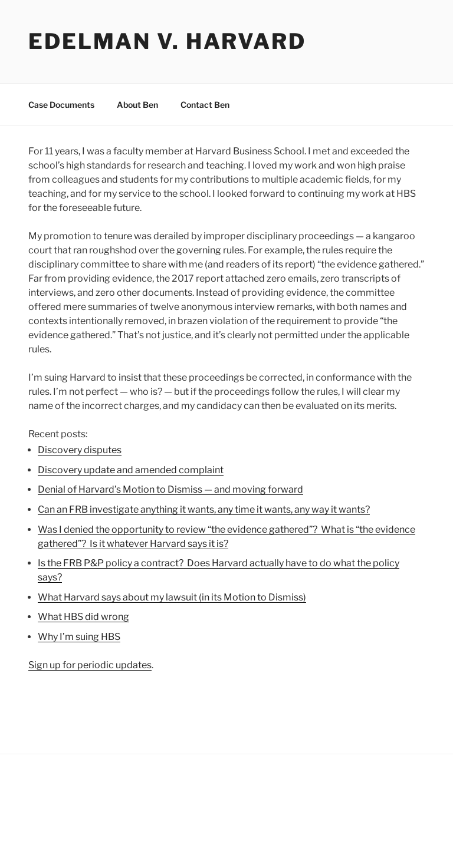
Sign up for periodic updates (90, 665)
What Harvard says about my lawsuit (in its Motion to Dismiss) (172, 597)
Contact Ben (205, 105)
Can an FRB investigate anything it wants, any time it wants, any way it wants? (204, 509)
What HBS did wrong (83, 617)
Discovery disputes (80, 450)
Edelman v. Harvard (167, 41)
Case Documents (61, 105)
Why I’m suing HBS (79, 637)
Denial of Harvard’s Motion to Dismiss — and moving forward (170, 489)
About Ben (137, 105)
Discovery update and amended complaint (131, 470)
